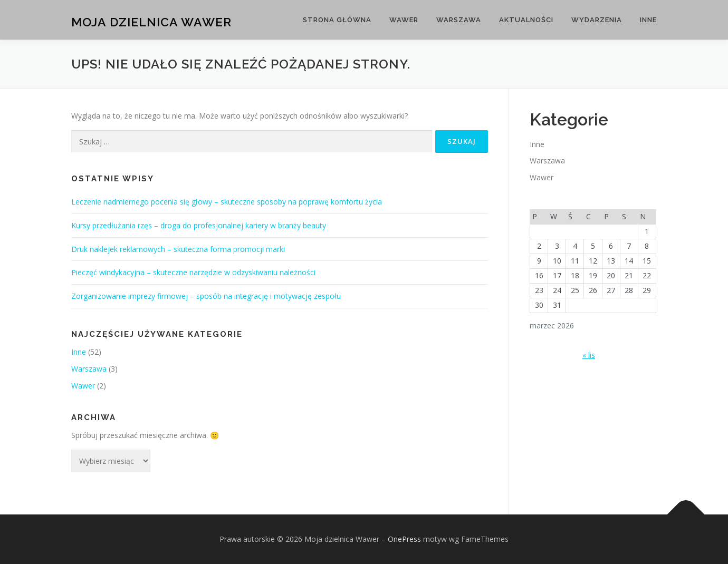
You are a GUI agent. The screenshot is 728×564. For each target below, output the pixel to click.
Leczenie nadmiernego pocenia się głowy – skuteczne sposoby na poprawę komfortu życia (227, 202)
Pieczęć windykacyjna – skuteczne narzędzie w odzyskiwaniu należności (193, 272)
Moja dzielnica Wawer (151, 21)
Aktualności (526, 20)
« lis (589, 355)
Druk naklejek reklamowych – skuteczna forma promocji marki (178, 249)
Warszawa (459, 20)
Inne (648, 20)
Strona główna (337, 20)
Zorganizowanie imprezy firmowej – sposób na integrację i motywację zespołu (206, 296)
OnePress (404, 539)
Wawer (404, 20)
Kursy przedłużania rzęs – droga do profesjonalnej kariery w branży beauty (199, 225)
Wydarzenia (597, 20)
